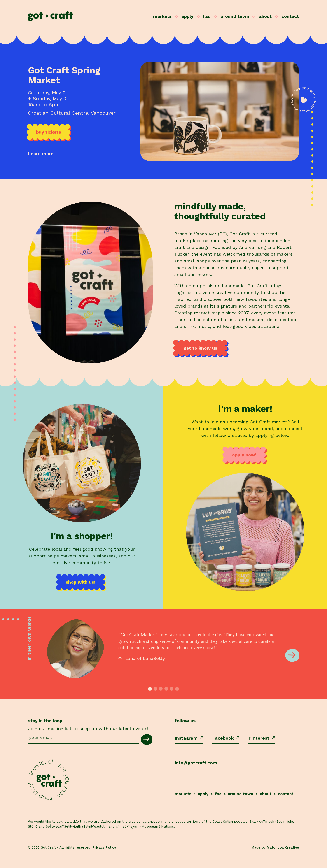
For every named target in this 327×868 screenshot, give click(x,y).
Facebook (226, 738)
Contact (290, 16)
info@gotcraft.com (196, 763)
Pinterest (262, 738)
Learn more (41, 154)
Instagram (189, 738)
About (265, 16)
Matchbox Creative (283, 847)
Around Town (235, 16)
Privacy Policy (104, 847)
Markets (162, 16)
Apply (187, 16)
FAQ (207, 16)
